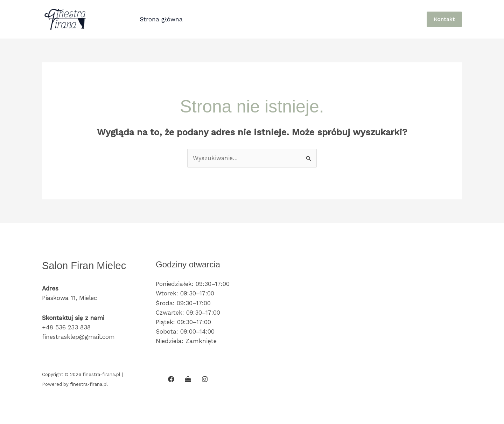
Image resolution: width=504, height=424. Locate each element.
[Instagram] (205, 379)
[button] (444, 19)
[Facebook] (171, 379)
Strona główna (160, 19)
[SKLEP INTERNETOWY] (188, 379)
